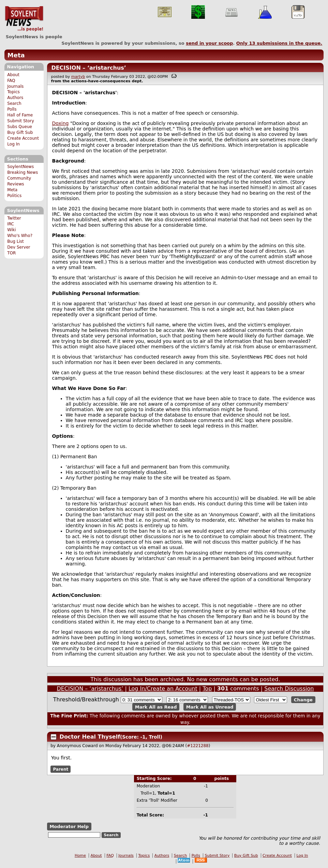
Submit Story (21, 121)
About (13, 75)
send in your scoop (209, 43)
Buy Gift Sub (20, 132)
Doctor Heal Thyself (90, 737)
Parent (61, 769)
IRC (11, 224)
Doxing (61, 123)
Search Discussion (289, 689)
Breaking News (23, 172)
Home (80, 856)
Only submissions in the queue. (279, 43)
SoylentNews (24, 19)
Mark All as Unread (210, 707)
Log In (13, 144)
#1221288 (198, 746)
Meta (16, 55)
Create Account (23, 138)
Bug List (16, 241)
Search (14, 103)
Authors (15, 98)
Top (207, 689)
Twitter (14, 218)
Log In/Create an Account (163, 689)
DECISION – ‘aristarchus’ (89, 68)
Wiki (11, 230)
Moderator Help (69, 827)
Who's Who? (20, 236)
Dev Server (19, 247)
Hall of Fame (20, 115)
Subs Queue (20, 127)
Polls (12, 109)
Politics (14, 196)
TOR (11, 253)
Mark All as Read (156, 707)
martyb (78, 77)
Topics (13, 92)
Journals (15, 86)
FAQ (11, 81)
